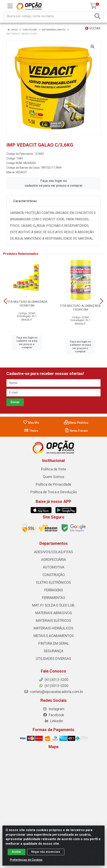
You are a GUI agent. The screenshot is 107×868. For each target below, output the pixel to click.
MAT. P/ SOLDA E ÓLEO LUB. (54, 605)
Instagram (53, 709)
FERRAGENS (54, 590)
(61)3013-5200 (54, 686)
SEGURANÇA (53, 651)
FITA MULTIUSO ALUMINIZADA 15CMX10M (80, 308)
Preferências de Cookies (26, 862)
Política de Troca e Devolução (54, 492)
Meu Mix (31, 423)
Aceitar (17, 854)
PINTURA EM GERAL (54, 643)
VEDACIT (21, 172)
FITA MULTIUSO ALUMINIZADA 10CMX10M (27, 304)
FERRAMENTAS (53, 598)
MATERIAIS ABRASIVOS (54, 613)
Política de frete (54, 469)
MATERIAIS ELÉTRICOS (53, 621)
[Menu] (10, 6)
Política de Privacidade (53, 484)
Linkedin (54, 721)
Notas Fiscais (76, 431)
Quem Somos (54, 477)
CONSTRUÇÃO (54, 575)
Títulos (31, 431)
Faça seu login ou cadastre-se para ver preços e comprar (54, 183)
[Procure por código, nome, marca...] (48, 16)
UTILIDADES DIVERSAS (53, 659)
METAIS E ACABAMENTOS (54, 636)
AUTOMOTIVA (54, 567)
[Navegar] (5, 301)
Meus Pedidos (76, 423)
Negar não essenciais (46, 854)
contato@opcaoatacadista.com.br (54, 692)
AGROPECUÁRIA (53, 560)
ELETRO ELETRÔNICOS (54, 582)
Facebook (53, 715)
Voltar (93, 28)
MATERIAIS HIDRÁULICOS (53, 628)
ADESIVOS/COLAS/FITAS (53, 552)
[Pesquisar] (98, 16)
